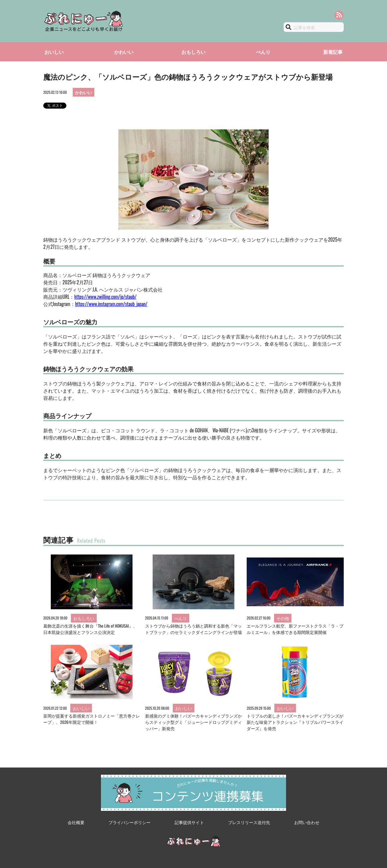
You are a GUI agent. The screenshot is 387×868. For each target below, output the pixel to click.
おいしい (54, 52)
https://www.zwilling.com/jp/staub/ (105, 297)
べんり (263, 52)
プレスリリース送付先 (249, 822)
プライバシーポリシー (130, 822)
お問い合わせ (307, 822)
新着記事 (333, 52)
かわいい (124, 52)
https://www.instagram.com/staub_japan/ (111, 304)
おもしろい (194, 52)
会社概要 (76, 822)
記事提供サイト (189, 822)
